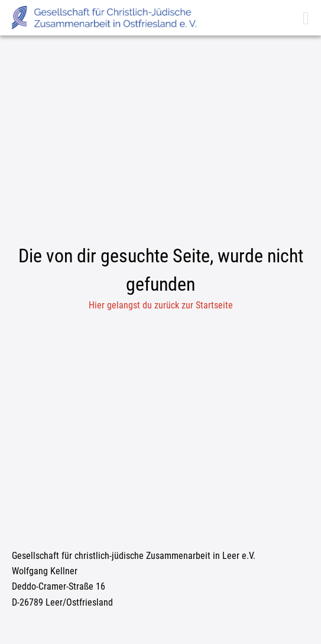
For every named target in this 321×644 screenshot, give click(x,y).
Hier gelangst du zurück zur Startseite (161, 305)
